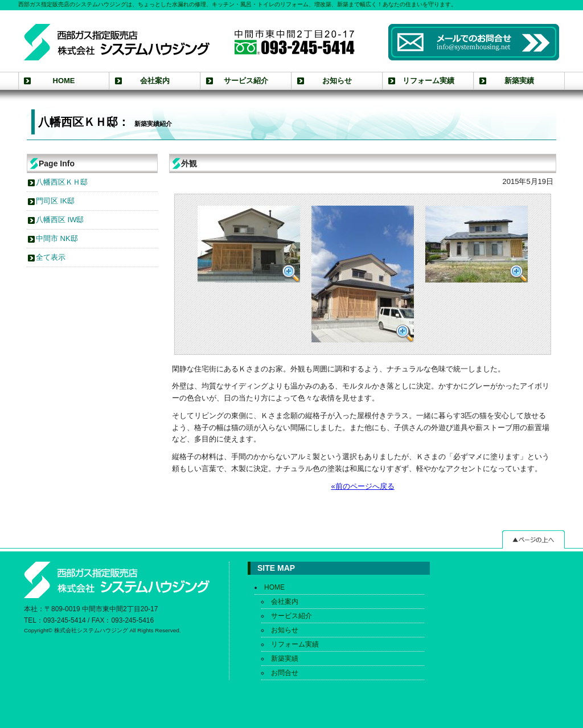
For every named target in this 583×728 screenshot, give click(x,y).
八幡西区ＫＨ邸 (62, 182)
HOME (64, 81)
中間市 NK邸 (57, 238)
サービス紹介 (246, 81)
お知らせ (337, 81)
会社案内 (155, 81)
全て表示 (51, 257)
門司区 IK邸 (55, 201)
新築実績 (519, 81)
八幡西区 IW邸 (60, 220)
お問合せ (285, 673)
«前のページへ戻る (362, 486)
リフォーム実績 (428, 81)
